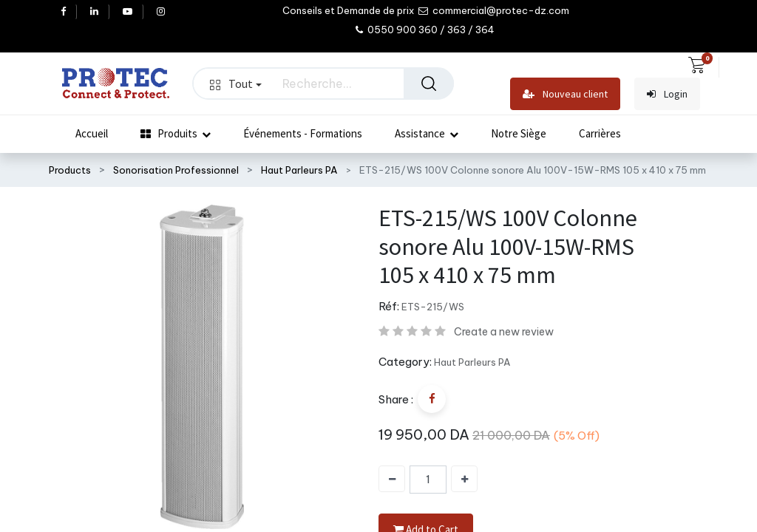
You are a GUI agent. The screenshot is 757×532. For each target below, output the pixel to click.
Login (667, 94)
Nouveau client (565, 94)
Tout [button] (236, 83)
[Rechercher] (429, 83)
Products (70, 170)
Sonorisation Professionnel (176, 170)
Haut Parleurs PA (299, 170)
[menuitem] (92, 134)
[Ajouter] (464, 479)
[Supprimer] (392, 479)
